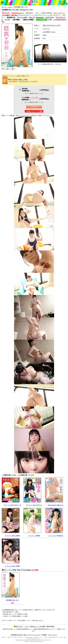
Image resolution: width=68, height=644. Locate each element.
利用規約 (44, 635)
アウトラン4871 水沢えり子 (12, 505)
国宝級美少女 (11, 17)
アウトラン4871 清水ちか (34, 505)
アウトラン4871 (22, 17)
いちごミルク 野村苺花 (56, 536)
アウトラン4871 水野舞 (12, 536)
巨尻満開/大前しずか (12, 600)
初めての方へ (19, 626)
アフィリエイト (53, 635)
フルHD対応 (46, 32)
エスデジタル (50, 17)
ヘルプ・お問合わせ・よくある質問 (35, 626)
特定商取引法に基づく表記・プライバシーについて (26, 635)
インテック (46, 29)
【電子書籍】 (16, 20)
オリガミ (8, 20)
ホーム (4, 7)
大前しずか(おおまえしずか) (51, 25)
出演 (37, 25)
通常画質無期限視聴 (26, 90)
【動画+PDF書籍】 (28, 20)
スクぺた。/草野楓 (34, 536)
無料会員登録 (50, 626)
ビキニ (10, 7)
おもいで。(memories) (36, 17)
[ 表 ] (8, 69)
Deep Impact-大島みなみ (56, 505)
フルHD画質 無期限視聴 (30, 99)
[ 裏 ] (13, 69)
